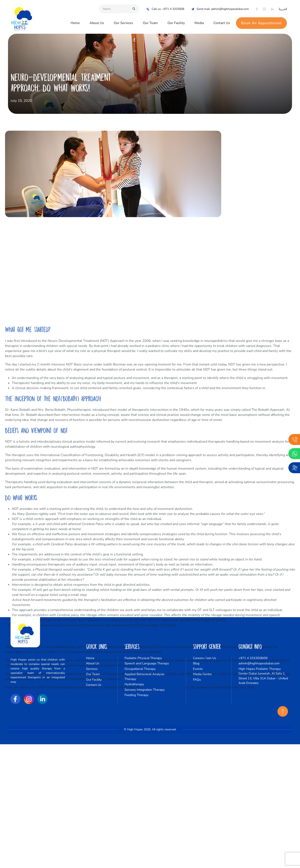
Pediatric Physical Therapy (143, 658)
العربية (283, 7)
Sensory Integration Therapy (145, 690)
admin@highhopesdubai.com (259, 663)
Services (92, 669)
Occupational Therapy (140, 669)
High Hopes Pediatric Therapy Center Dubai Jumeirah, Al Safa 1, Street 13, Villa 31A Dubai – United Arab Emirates (263, 676)
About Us (97, 21)
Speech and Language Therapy (147, 663)
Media (199, 21)
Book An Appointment (261, 22)
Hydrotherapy (134, 684)
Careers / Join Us (205, 658)
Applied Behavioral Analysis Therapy (144, 677)
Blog (196, 663)
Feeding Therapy (137, 695)
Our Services (123, 21)
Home (75, 21)
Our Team (150, 21)
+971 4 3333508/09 (253, 658)
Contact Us (222, 21)
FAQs (197, 680)
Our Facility (176, 21)
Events (198, 669)
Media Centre (202, 674)
